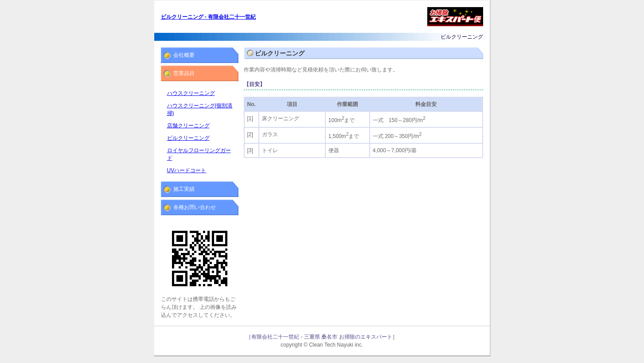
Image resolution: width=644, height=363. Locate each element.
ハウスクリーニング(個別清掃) (200, 109)
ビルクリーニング (188, 138)
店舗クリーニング (188, 126)
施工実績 (184, 189)
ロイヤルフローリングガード (199, 154)
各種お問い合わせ (195, 207)
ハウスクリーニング (191, 93)
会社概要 (184, 55)
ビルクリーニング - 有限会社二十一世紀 (209, 17)
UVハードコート (187, 170)
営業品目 (184, 73)
